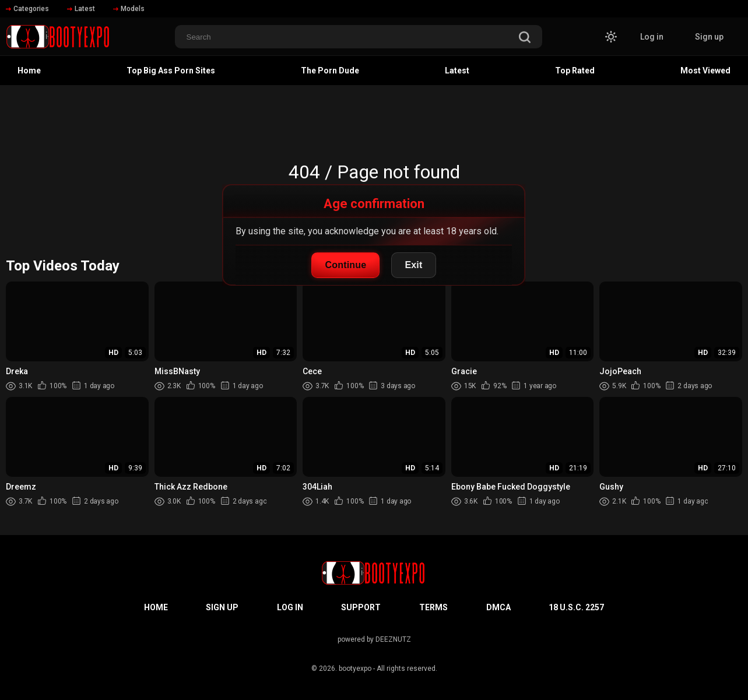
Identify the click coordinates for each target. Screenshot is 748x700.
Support (361, 607)
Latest (81, 9)
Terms (433, 607)
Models (129, 9)
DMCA (498, 607)
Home (29, 71)
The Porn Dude (330, 71)
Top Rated (575, 71)
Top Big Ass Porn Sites (171, 71)
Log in (652, 37)
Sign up (709, 37)
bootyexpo (355, 669)
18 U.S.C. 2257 (576, 607)
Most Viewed (705, 71)
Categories (27, 9)
